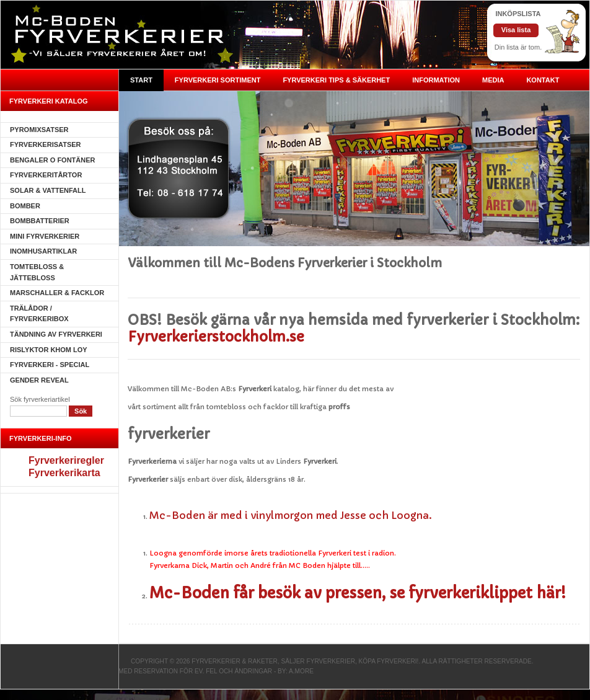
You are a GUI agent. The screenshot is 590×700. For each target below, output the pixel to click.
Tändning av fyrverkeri (56, 334)
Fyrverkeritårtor (46, 175)
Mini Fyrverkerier (45, 236)
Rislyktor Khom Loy (49, 350)
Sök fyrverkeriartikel (40, 399)
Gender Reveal (39, 380)
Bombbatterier (40, 221)
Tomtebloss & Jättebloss (37, 272)
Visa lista (516, 30)
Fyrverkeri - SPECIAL (50, 365)
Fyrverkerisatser (46, 144)
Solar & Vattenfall (48, 190)
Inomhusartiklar (43, 251)
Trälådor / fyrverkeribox (39, 314)
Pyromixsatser (39, 130)
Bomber (25, 206)
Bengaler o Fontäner (53, 160)
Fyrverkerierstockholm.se (216, 337)
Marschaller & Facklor (57, 293)
